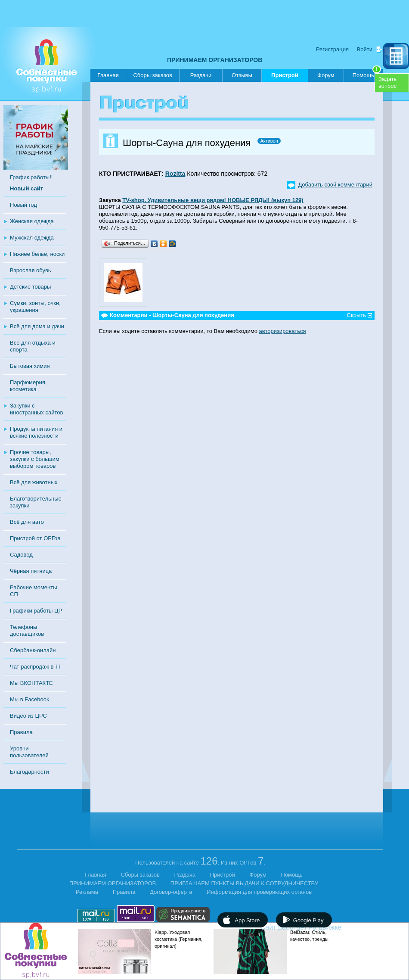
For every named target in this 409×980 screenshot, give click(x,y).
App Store (247, 920)
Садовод (21, 555)
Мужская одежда (32, 238)
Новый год (23, 205)
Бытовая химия (30, 366)
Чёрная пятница (31, 571)
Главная (108, 75)
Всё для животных (34, 482)
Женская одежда (32, 221)
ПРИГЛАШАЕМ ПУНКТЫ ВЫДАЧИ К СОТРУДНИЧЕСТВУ (244, 883)
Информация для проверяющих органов (259, 892)
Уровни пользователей (29, 752)
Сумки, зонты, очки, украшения (35, 306)
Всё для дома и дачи (37, 326)
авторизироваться (283, 331)
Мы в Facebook (29, 699)
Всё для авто (27, 522)
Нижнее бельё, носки (37, 254)
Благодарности (29, 772)
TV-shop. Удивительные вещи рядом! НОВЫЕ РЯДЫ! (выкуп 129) (213, 200)
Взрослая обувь (31, 270)
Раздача (185, 875)
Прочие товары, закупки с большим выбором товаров (35, 459)
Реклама (87, 892)
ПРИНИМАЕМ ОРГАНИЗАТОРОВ (215, 60)
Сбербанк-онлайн (33, 650)
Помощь (367, 74)
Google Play (308, 920)
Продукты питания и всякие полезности (36, 432)
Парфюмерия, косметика (28, 386)
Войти (365, 49)
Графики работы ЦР (36, 611)
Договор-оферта (171, 892)
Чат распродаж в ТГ (36, 667)
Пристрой (285, 77)
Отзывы (242, 75)
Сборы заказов (152, 75)
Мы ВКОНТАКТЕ (31, 683)
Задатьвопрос (387, 82)
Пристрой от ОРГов (35, 538)
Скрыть (356, 315)
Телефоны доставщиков (27, 630)
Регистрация (332, 49)
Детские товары (30, 287)
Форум (326, 75)
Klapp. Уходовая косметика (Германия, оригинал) (178, 939)
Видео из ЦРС (28, 716)
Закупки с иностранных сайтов (36, 409)
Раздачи (201, 75)
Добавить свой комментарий (335, 185)
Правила (21, 732)
